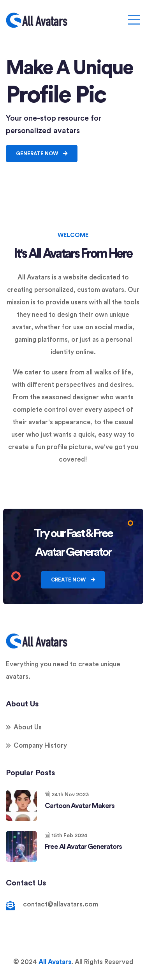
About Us (28, 727)
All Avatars (55, 962)
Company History (40, 746)
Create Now (73, 580)
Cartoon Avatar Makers (80, 806)
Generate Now (42, 154)
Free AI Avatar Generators (83, 847)
